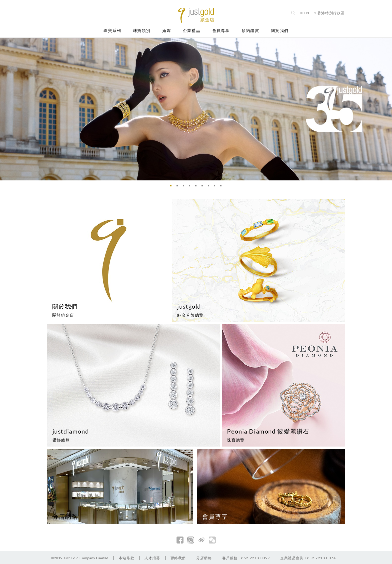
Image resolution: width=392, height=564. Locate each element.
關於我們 (279, 31)
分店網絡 (204, 558)
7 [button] (210, 187)
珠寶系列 (112, 31)
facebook (180, 540)
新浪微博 (201, 540)
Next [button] (387, 109)
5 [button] (197, 187)
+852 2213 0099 (246, 558)
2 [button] (178, 187)
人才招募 (152, 558)
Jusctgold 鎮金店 (196, 16)
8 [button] (216, 187)
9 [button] (222, 187)
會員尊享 (221, 31)
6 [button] (203, 187)
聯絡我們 (178, 558)
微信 (212, 540)
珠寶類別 (142, 31)
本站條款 (126, 558)
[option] (196, 109)
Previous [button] (5, 109)
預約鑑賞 (250, 31)
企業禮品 (191, 31)
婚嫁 (167, 31)
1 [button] (172, 187)
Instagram (191, 540)
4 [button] (191, 187)
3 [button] (185, 187)
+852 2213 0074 (308, 558)
